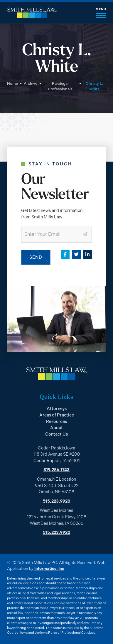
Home (12, 83)
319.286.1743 (56, 470)
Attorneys (57, 409)
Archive (31, 83)
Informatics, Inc (49, 568)
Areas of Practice (57, 415)
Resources (56, 421)
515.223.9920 (57, 501)
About (56, 428)
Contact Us (56, 434)
